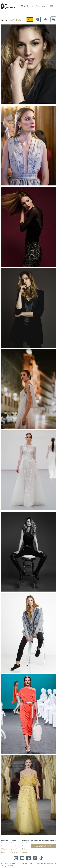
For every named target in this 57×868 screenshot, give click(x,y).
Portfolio (25, 843)
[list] (27, 6)
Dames (4, 843)
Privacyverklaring (7, 866)
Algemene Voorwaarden (45, 863)
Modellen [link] (26, 6)
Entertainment (15, 846)
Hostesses (14, 852)
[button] (38, 19)
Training (25, 849)
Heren (3, 846)
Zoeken (4, 852)
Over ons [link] (40, 6)
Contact (25, 852)
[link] (53, 6)
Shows (13, 843)
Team (24, 846)
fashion (16, 19)
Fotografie (14, 849)
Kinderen (4, 849)
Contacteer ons (43, 846)
